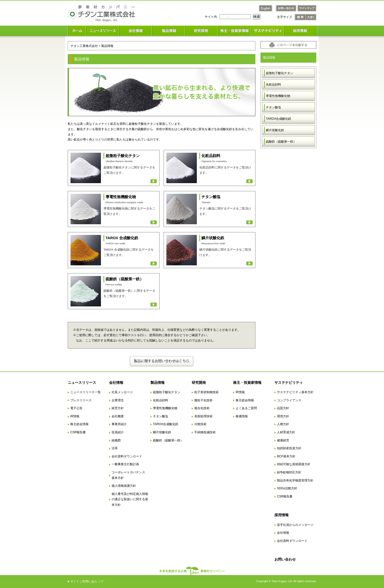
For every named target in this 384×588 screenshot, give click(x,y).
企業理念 (118, 400)
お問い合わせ (285, 559)
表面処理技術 (203, 416)
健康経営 (283, 440)
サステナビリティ (289, 383)
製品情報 (158, 383)
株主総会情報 (79, 424)
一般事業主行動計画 (125, 464)
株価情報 (242, 416)
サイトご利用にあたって (87, 581)
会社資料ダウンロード (127, 456)
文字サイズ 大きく (311, 17)
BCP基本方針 (286, 456)
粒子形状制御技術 (206, 392)
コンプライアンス (289, 400)
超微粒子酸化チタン (280, 73)
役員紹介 (118, 432)
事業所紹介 (119, 424)
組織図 (116, 440)
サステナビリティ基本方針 (295, 392)
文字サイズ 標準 (300, 17)
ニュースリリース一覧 (85, 392)
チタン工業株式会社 (84, 46)
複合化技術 (202, 408)
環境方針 (283, 416)
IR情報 (75, 416)
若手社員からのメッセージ (295, 525)
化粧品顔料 (273, 84)
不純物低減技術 (205, 432)
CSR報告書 (78, 432)
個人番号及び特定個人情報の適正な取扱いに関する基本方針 (130, 499)
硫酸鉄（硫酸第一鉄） (281, 142)
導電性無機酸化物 (278, 96)
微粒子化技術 (203, 400)
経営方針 (118, 408)
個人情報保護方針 (124, 486)
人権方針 (283, 424)
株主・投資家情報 (247, 383)
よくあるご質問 (246, 408)
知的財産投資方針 (289, 448)
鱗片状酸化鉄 (275, 130)
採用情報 (282, 515)
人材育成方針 (286, 432)
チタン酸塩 (273, 107)
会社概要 (118, 416)
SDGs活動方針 (287, 488)
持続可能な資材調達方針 (294, 464)
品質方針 (283, 408)
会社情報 (116, 383)
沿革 (115, 448)
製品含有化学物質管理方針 (295, 480)
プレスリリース (81, 400)
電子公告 (76, 408)
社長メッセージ (122, 392)
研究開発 (199, 383)
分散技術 (200, 424)
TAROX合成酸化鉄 (278, 119)
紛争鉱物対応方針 (289, 472)
